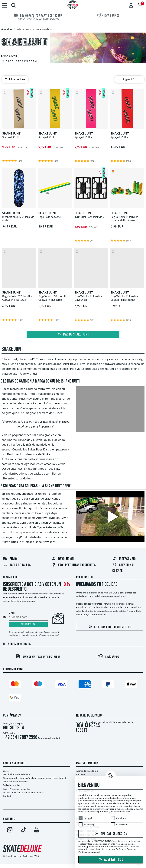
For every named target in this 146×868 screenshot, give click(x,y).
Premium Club (85, 577)
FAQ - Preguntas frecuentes (74, 565)
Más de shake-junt (73, 335)
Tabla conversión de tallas (16, 782)
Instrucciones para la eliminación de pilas (23, 792)
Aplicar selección (111, 834)
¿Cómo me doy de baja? (49, 635)
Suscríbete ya (28, 624)
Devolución (63, 559)
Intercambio (124, 559)
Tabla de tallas (17, 565)
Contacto (8, 796)
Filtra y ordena (14, 79)
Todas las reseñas (11, 785)
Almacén (80, 774)
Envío (10, 559)
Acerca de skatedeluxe (87, 771)
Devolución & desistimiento (17, 774)
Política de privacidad (89, 852)
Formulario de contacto (50, 738)
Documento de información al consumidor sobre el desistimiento (35, 778)
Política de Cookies (125, 849)
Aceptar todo (111, 860)
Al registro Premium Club (110, 627)
